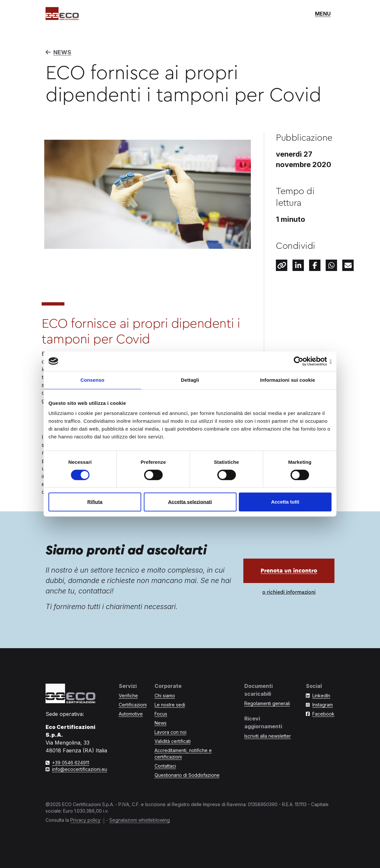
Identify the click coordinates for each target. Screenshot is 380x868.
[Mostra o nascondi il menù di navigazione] (323, 14)
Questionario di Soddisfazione (187, 775)
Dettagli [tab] (190, 380)
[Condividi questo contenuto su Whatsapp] (331, 265)
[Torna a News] (190, 52)
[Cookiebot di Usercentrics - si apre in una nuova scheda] (303, 361)
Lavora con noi (170, 732)
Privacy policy (85, 820)
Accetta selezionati (190, 502)
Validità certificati (173, 741)
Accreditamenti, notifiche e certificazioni (183, 754)
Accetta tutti (285, 502)
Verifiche (128, 696)
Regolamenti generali (267, 703)
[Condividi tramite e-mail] (348, 265)
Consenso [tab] (92, 380)
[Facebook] (315, 265)
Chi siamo (165, 696)
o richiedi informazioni (289, 592)
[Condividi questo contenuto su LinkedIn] (298, 265)
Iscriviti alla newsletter (268, 736)
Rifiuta (95, 502)
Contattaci (165, 766)
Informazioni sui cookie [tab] (288, 380)
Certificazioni (133, 705)
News (161, 723)
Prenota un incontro (289, 571)
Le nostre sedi (170, 705)
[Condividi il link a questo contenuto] (282, 265)
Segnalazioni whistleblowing (140, 820)
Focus (161, 714)
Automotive (131, 714)
